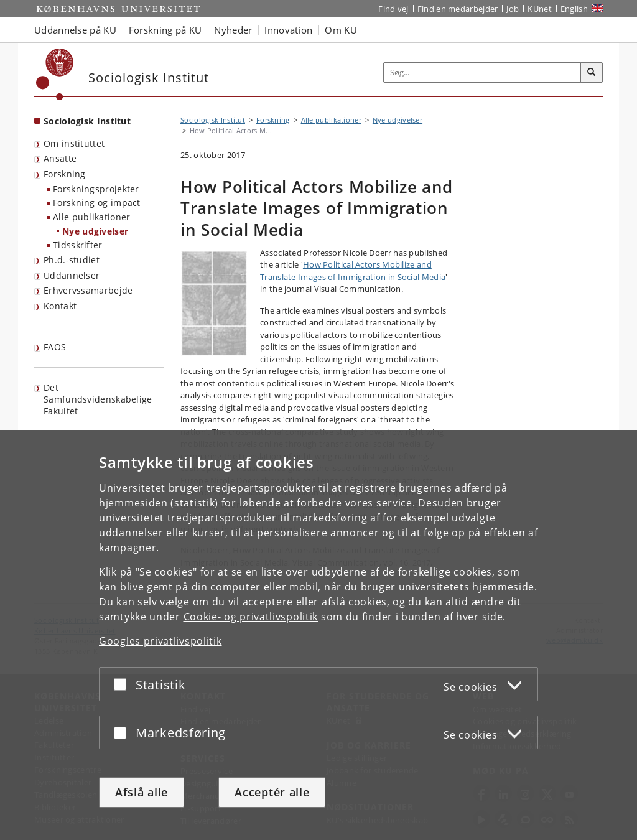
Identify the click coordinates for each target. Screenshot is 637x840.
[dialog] (318, 635)
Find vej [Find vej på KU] (393, 9)
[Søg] (592, 73)
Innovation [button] (288, 30)
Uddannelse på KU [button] (75, 30)
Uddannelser (72, 275)
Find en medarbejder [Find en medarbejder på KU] (458, 9)
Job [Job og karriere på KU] (513, 9)
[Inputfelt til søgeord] (482, 72)
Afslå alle (142, 792)
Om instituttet (74, 143)
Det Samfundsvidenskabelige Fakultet (98, 399)
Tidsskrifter (78, 245)
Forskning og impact (97, 203)
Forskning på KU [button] (165, 30)
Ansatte (60, 158)
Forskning (65, 174)
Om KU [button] (341, 30)
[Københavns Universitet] (55, 74)
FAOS (55, 347)
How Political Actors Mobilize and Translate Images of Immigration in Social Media (353, 271)
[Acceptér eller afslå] (123, 684)
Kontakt (60, 306)
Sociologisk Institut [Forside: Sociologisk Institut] (87, 121)
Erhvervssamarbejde (88, 290)
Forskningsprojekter (96, 189)
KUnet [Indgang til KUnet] (540, 9)
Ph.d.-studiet (72, 260)
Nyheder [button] (233, 30)
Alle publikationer (91, 217)
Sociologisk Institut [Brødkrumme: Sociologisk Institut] (213, 120)
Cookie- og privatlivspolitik (251, 617)
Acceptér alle (272, 792)
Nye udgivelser (95, 231)
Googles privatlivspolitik (160, 641)
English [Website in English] (574, 9)
